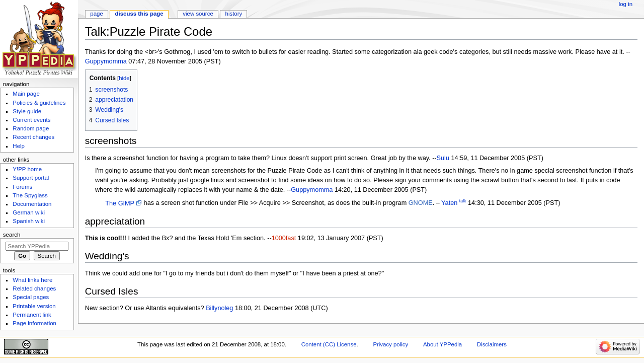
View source (198, 14)
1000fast (284, 238)
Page (96, 14)
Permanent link (32, 315)
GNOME (421, 203)
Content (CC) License (329, 344)
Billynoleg (219, 308)
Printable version (34, 306)
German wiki (29, 212)
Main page (26, 94)
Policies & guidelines (39, 103)
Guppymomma (106, 61)
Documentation (32, 204)
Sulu (443, 158)
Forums (22, 187)
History (234, 14)
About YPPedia (442, 344)
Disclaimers (492, 344)
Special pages (31, 297)
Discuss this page (139, 14)
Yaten (449, 203)
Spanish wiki (29, 221)
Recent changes (33, 137)
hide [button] (124, 78)
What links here (32, 280)
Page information (34, 323)
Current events (31, 120)
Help (19, 146)
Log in (626, 4)
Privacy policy (390, 344)
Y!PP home (27, 169)
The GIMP (120, 203)
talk (463, 201)
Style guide (27, 111)
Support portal (31, 178)
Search (12, 235)
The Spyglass (30, 195)
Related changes (34, 288)
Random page (31, 128)
